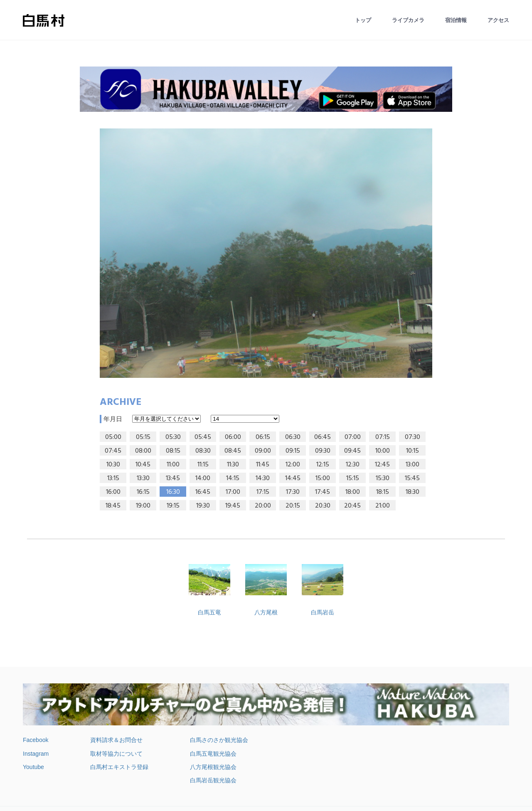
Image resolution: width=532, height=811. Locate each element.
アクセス (498, 20)
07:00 (353, 437)
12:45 (382, 465)
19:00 (143, 506)
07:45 (113, 451)
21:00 (383, 506)
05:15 (143, 437)
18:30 (413, 492)
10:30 (113, 465)
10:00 (383, 451)
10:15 (413, 451)
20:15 (293, 506)
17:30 (293, 492)
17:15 (263, 492)
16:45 (203, 492)
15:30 (383, 478)
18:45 (113, 506)
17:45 (323, 492)
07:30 (413, 437)
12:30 (353, 465)
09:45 (352, 451)
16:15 (143, 492)
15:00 (323, 478)
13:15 (113, 478)
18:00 (353, 492)
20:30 (323, 506)
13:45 (173, 478)
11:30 (233, 465)
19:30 (203, 506)
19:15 (173, 506)
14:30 (263, 478)
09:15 (293, 451)
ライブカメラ (408, 20)
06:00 (233, 437)
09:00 (263, 451)
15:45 (412, 478)
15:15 (353, 478)
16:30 (173, 492)
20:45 (352, 506)
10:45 (143, 465)
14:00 (203, 478)
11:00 (173, 465)
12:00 (293, 465)
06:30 (293, 437)
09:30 (323, 451)
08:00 (143, 451)
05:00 (113, 437)
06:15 (263, 437)
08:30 (203, 451)
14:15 (233, 478)
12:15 (323, 465)
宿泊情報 (456, 20)
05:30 (173, 437)
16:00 (113, 492)
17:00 (233, 492)
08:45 (233, 451)
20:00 (263, 506)
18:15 (383, 492)
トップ (363, 20)
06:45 (323, 437)
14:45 (293, 478)
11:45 (263, 465)
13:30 (143, 478)
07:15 (383, 437)
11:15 (203, 465)
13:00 (413, 465)
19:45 (233, 506)
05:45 (203, 437)
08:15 (173, 451)
